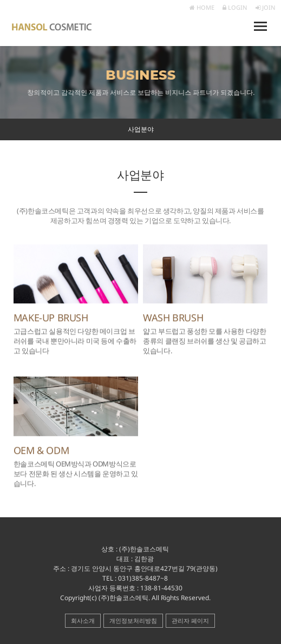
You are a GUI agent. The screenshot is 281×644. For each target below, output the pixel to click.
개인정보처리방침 (133, 620)
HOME (202, 7)
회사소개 (83, 620)
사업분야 (141, 129)
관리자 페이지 (190, 620)
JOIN (266, 7)
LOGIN (235, 7)
